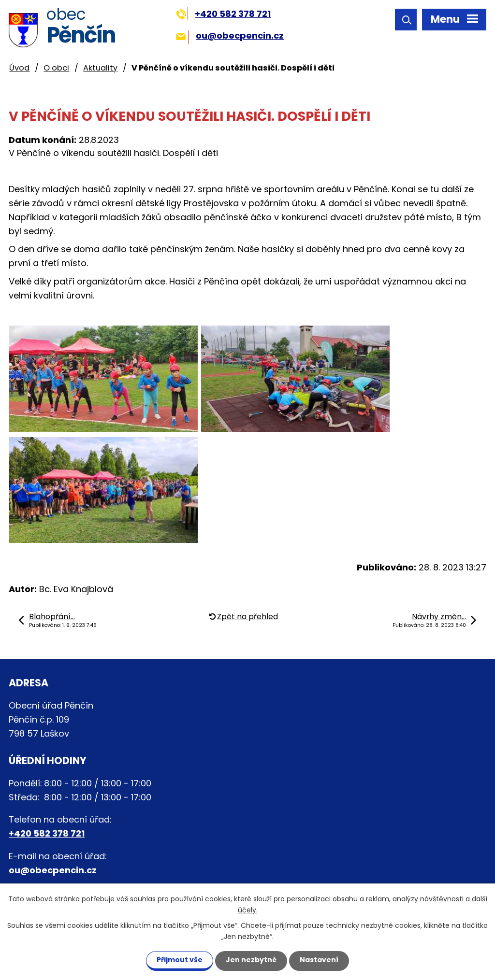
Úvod (19, 68)
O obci (56, 68)
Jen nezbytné (251, 960)
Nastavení (319, 960)
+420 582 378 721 (224, 14)
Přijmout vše (180, 960)
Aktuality (100, 68)
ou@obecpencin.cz (230, 36)
